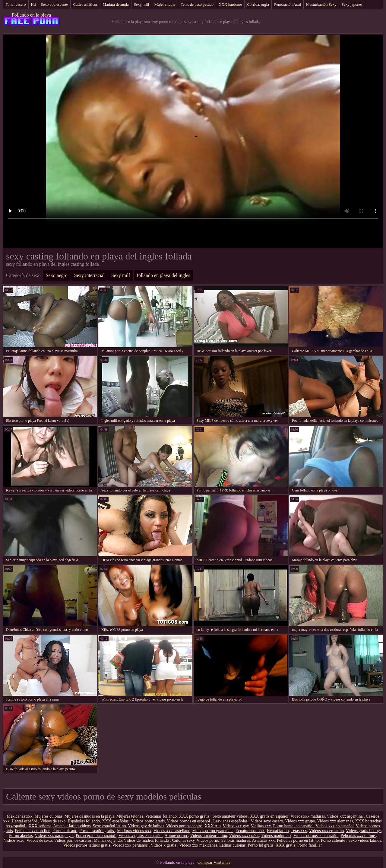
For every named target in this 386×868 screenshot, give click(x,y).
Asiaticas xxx (263, 840)
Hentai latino (278, 831)
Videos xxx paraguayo (54, 836)
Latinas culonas (232, 845)
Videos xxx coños (244, 836)
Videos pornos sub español (316, 836)
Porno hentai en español (293, 826)
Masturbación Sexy (321, 4)
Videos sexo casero (267, 821)
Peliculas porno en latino (298, 840)
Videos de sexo (53, 821)
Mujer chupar (165, 4)
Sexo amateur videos (230, 816)
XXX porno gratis (195, 816)
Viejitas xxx (261, 826)
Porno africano (65, 831)
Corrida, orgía (258, 4)
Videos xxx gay (236, 826)
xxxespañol (16, 826)
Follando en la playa (31, 15)
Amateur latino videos (72, 826)
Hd (33, 4)
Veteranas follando (161, 816)
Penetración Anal (288, 4)
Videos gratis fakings (364, 831)
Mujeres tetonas (130, 816)
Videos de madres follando (147, 840)
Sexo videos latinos (365, 840)
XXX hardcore (230, 4)
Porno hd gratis (261, 845)
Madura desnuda (116, 4)
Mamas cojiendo (108, 840)
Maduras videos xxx (134, 831)
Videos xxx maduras (308, 816)
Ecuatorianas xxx (250, 831)
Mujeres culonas (49, 816)
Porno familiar (310, 845)
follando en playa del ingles (164, 275)
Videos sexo (14, 840)
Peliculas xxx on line (32, 831)
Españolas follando (84, 821)
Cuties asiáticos (85, 4)
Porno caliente (334, 840)
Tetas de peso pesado (197, 4)
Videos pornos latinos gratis (87, 845)
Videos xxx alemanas (335, 821)
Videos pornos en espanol (189, 821)
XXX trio (212, 826)
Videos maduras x (276, 836)
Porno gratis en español (96, 836)
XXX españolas (116, 821)
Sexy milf (142, 4)
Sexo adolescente (54, 4)
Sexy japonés (352, 4)
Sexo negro (57, 275)
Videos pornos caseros (73, 840)
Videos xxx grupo (300, 821)
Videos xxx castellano (172, 831)
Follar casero (16, 4)
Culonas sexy (183, 840)
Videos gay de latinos (146, 826)
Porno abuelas (21, 836)
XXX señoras (40, 826)
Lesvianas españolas (231, 821)
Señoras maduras (236, 840)
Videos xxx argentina (345, 816)
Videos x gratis (164, 845)
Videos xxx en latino (326, 831)
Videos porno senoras (184, 826)
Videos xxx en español (335, 826)
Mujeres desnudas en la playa (89, 816)
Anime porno (176, 836)
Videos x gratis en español (140, 836)
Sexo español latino (109, 826)
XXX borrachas (368, 821)
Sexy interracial (89, 275)
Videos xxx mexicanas (198, 845)
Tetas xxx (299, 831)
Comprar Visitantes (214, 862)
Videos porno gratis (148, 821)
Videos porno (208, 840)
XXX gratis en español (269, 816)
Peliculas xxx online (358, 836)
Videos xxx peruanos (130, 845)
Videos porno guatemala (213, 831)
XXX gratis (285, 845)
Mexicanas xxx (20, 816)
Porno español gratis (97, 831)
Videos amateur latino (209, 836)
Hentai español (25, 821)
